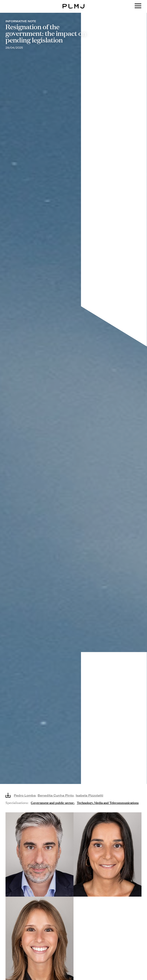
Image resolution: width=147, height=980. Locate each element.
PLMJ (74, 3)
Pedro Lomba (25, 795)
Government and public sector (52, 802)
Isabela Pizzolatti (89, 795)
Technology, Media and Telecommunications (108, 802)
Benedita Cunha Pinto (56, 795)
